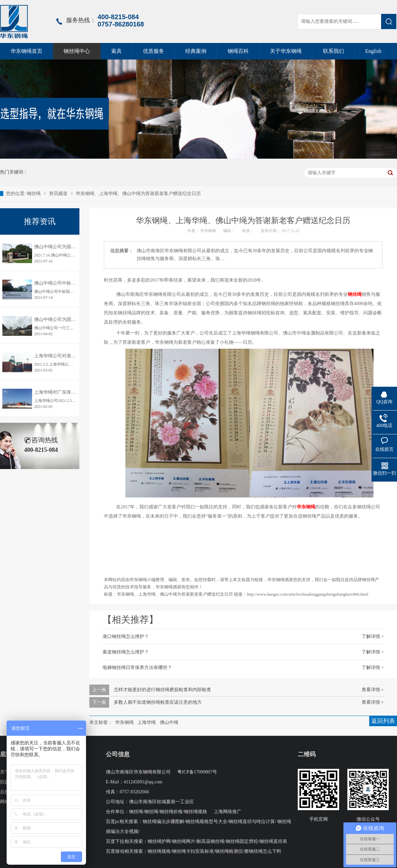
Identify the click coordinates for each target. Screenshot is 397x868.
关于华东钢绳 (286, 51)
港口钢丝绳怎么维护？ (126, 636)
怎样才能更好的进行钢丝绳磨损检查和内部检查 (162, 690)
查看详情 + (373, 690)
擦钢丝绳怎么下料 (263, 851)
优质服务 (154, 51)
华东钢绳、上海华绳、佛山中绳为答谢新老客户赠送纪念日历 (138, 194)
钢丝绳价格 (171, 812)
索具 (116, 51)
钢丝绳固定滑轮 (242, 841)
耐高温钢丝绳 (210, 841)
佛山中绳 (169, 722)
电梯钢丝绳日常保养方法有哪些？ (137, 668)
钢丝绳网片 (184, 841)
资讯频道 (58, 194)
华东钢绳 (306, 507)
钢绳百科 (238, 51)
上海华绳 (147, 722)
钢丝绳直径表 (273, 841)
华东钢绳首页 (26, 51)
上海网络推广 (228, 812)
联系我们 (333, 51)
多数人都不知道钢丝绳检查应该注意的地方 (158, 702)
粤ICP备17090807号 (197, 772)
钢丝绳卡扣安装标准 (193, 851)
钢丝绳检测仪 (229, 851)
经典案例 (196, 51)
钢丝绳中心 (77, 51)
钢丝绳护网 (159, 841)
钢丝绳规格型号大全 (206, 822)
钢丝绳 (34, 194)
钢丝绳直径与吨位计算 (252, 822)
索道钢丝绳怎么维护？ (126, 652)
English (373, 51)
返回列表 (383, 721)
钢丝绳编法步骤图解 (163, 822)
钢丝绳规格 (196, 812)
